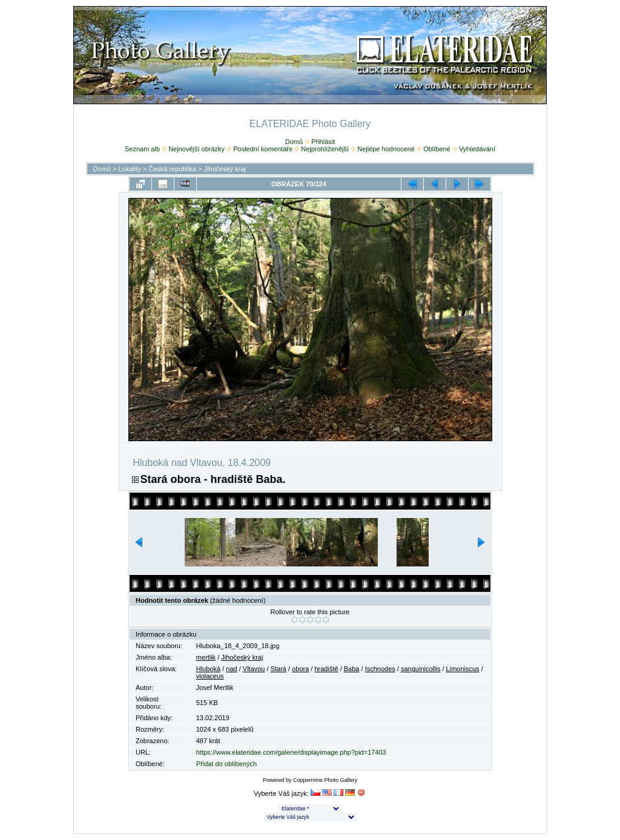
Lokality (129, 169)
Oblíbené (437, 149)
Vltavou (254, 669)
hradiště (326, 669)
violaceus (210, 676)
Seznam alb (142, 149)
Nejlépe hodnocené (386, 149)
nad (231, 669)
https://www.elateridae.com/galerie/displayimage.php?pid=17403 (291, 752)
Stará (279, 669)
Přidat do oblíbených (226, 764)
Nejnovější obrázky (196, 149)
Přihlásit (323, 142)
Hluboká (208, 669)
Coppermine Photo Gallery (325, 780)
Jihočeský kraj (225, 169)
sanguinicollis (420, 669)
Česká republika (172, 169)
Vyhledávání (477, 149)
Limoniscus (463, 669)
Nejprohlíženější (325, 149)
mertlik (206, 657)
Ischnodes (380, 669)
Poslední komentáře (263, 149)
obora (300, 669)
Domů (294, 142)
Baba (352, 669)
